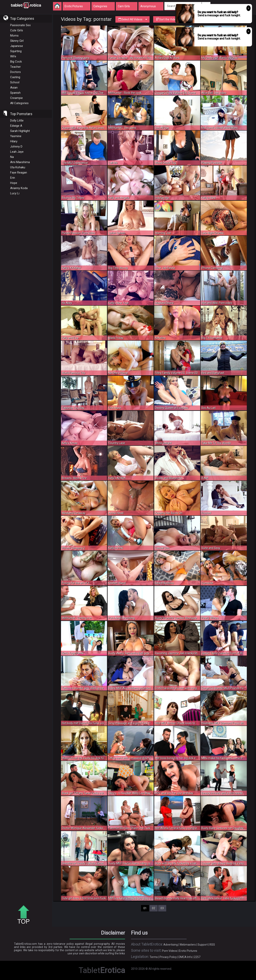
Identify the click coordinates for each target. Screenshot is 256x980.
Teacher (15, 67)
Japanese (17, 46)
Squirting (16, 51)
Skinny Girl (17, 41)
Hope (14, 183)
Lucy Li (15, 193)
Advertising (171, 945)
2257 (197, 957)
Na (12, 157)
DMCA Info (185, 957)
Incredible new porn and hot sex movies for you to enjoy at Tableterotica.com (26, 5)
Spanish (15, 93)
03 (162, 908)
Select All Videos (132, 19)
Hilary (14, 141)
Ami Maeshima (20, 162)
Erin (13, 178)
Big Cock (16, 62)
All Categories (19, 103)
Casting (15, 77)
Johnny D (16, 147)
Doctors (15, 72)
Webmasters (188, 945)
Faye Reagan (19, 173)
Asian (14, 88)
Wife (13, 56)
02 (154, 908)
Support (203, 945)
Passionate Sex (20, 25)
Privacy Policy (168, 957)
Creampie (16, 98)
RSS (212, 945)
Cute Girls (17, 30)
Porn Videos (170, 951)
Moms (14, 36)
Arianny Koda (19, 188)
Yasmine (16, 136)
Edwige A (16, 126)
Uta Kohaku (18, 167)
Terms (154, 957)
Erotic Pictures (188, 951)
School (15, 82)
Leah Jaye (17, 152)
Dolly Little (17, 121)
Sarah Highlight (20, 131)
